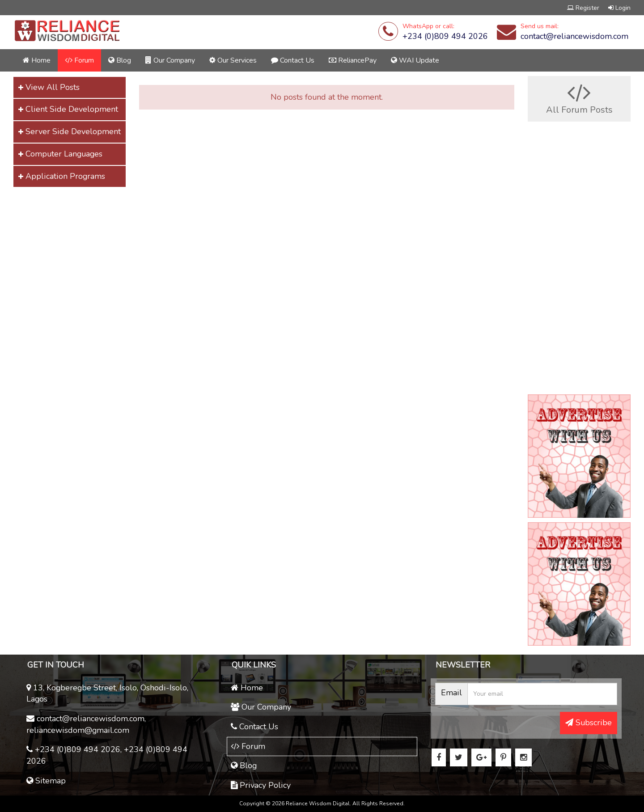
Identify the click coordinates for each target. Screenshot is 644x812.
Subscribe (589, 723)
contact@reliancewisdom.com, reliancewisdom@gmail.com (86, 724)
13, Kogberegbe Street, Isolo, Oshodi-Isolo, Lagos (107, 694)
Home (37, 60)
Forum (79, 60)
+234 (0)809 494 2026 (445, 36)
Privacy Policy (261, 785)
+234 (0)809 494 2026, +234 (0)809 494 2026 (107, 755)
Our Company (170, 60)
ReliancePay (353, 60)
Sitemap (46, 781)
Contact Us (293, 60)
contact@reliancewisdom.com (574, 36)
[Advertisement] (80, 243)
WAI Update (415, 60)
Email (451, 693)
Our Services (233, 60)
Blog (120, 60)
